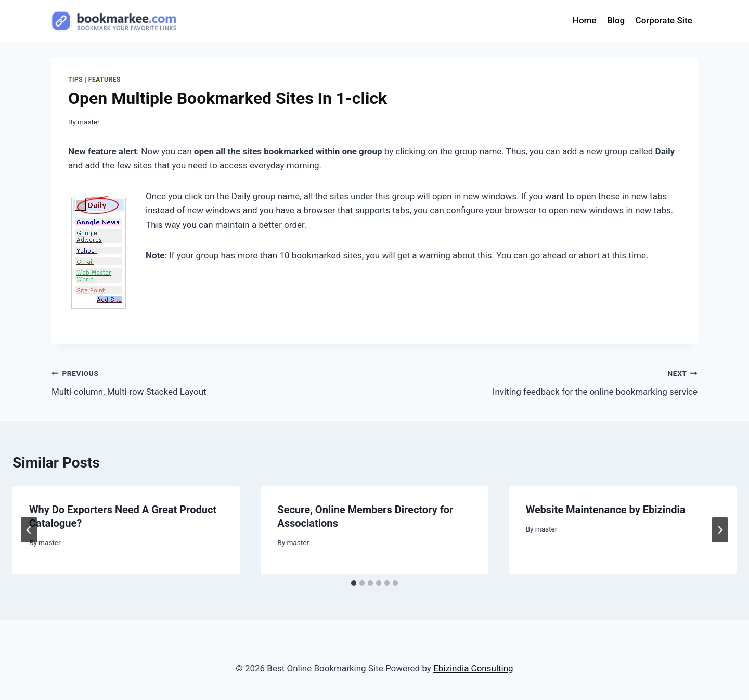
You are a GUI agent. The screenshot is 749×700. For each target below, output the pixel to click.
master (89, 122)
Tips (75, 80)
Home (585, 20)
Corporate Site (664, 20)
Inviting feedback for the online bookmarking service (540, 381)
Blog (616, 20)
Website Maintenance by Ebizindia (606, 510)
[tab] (354, 583)
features (105, 80)
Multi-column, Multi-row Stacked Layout (209, 381)
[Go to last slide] (29, 530)
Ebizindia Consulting (473, 668)
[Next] (720, 530)
